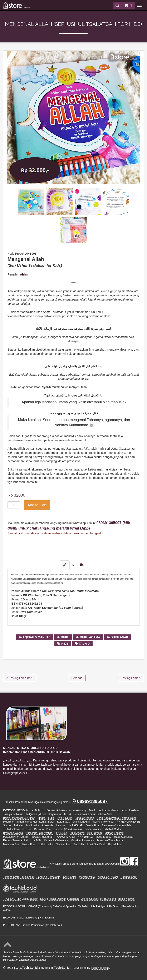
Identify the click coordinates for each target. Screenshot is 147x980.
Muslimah (9, 822)
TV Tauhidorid (108, 899)
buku (63, 637)
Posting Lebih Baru (20, 678)
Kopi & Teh (115, 844)
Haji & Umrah (47, 918)
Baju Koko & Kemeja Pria (116, 825)
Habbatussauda (123, 837)
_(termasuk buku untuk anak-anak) (66, 810)
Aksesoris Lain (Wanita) (40, 833)
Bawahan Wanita (13, 833)
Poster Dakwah (57, 899)
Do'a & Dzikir (64, 818)
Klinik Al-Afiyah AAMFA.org (105, 906)
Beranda (77, 678)
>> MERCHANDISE (128, 822)
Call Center (70, 877)
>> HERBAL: (85, 837)
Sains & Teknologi (104, 822)
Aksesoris (47, 825)
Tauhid (92, 810)
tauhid (82, 644)
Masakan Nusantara (82, 840)
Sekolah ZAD (54, 925)
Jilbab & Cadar (112, 829)
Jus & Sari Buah (96, 844)
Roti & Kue (29, 844)
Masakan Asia (11, 844)
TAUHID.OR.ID (12, 899)
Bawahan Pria (42, 829)
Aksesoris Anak (66, 837)
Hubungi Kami (129, 877)
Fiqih (51, 818)
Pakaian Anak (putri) (42, 837)
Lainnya (61, 825)
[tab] (65, 565)
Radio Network (127, 899)
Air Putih (79, 844)
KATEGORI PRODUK (16, 810)
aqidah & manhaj (35, 637)
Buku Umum (95, 833)
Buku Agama (77, 833)
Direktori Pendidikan (32, 925)
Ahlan (24, 274)
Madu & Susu (103, 837)
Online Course (89, 899)
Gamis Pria (92, 825)
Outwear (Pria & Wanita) (68, 829)
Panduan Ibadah (84, 818)
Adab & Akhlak (131, 810)
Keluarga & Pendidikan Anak (74, 822)
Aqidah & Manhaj (109, 810)
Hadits (42, 818)
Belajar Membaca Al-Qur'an (19, 818)
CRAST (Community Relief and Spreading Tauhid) (58, 906)
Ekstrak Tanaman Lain (16, 840)
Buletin (34, 899)
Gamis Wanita (93, 829)
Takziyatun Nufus (13, 814)
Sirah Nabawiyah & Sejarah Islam (116, 818)
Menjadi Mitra (87, 877)
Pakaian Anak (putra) (15, 837)
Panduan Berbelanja (48, 877)
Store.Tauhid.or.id (27, 918)
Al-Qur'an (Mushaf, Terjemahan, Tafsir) (48, 814)
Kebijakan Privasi (108, 877)
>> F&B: (37, 840)
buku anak (117, 637)
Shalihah (73, 899)
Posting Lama (131, 678)
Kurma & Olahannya (56, 840)
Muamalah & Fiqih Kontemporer (36, 822)
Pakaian (19, 825)
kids (63, 644)
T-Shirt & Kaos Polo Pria (17, 829)
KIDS (43, 899)
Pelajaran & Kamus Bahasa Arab (93, 814)
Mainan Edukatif (114, 833)
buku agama (88, 637)
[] (128, 5)
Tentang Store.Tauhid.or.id (18, 877)
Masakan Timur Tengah (111, 840)
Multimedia (33, 825)
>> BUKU (37, 810)
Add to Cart (37, 505)
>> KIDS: (61, 833)
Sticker (7, 825)
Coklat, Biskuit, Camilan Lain (54, 844)
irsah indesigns (100, 968)
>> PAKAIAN (75, 825)
